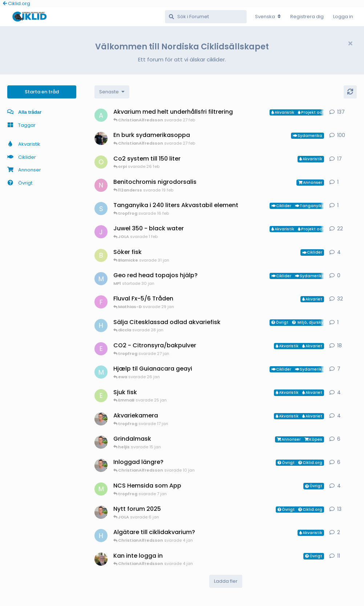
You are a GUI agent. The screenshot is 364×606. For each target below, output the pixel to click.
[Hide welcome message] (350, 44)
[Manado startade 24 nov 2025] (101, 559)
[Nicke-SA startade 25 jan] (101, 185)
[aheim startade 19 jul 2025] (101, 115)
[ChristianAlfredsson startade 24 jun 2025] (101, 512)
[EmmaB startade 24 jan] (101, 396)
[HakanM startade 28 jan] (101, 326)
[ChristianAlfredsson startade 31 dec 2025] (101, 442)
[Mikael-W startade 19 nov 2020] (101, 138)
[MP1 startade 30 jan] (101, 279)
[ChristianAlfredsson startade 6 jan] (101, 465)
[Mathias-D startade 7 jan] (101, 489)
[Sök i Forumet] (206, 17)
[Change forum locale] (268, 17)
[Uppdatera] (350, 92)
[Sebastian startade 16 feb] (101, 209)
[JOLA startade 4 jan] (101, 232)
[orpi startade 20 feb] (101, 162)
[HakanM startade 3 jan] (101, 536)
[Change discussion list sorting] (112, 92)
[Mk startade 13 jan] (101, 372)
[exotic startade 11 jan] (101, 349)
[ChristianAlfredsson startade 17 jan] (101, 419)
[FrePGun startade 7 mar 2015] (101, 302)
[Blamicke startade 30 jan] (101, 255)
